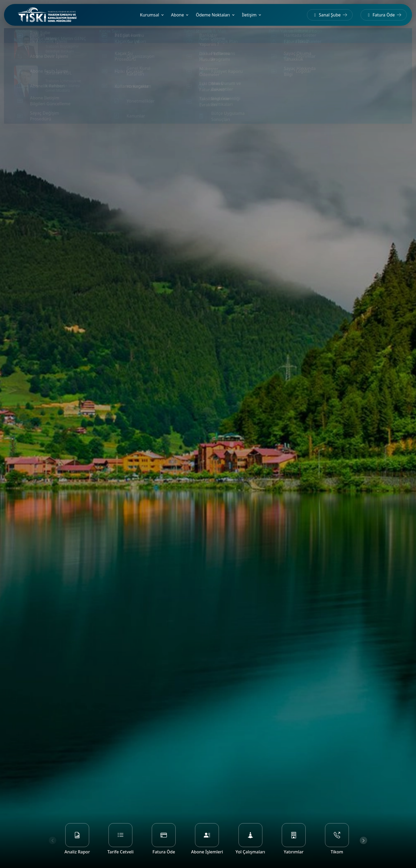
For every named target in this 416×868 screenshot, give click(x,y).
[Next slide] (363, 840)
